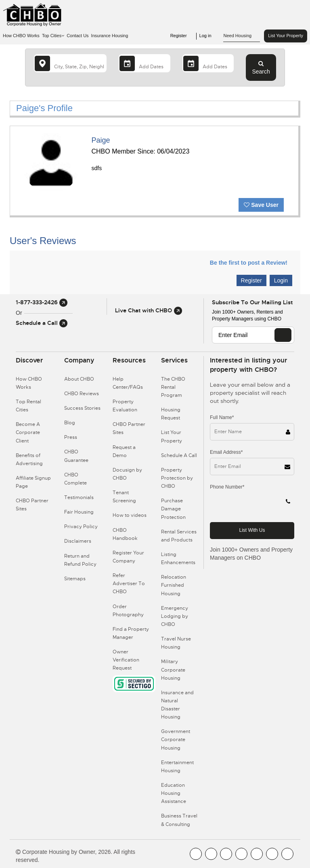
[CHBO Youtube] (211, 854)
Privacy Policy (81, 527)
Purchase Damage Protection (173, 509)
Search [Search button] (261, 67)
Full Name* (222, 417)
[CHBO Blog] (226, 854)
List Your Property (286, 36)
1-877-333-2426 (42, 302)
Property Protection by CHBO (177, 478)
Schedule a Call (42, 323)
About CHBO (79, 379)
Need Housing (242, 36)
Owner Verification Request (126, 660)
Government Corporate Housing (176, 739)
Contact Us (77, 36)
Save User (261, 205)
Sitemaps (75, 579)
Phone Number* (227, 487)
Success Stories (82, 408)
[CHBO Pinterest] (272, 854)
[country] (70, 63)
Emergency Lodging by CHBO (175, 616)
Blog (70, 423)
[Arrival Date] (145, 63)
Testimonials (79, 497)
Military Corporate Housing (173, 670)
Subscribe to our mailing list (252, 302)
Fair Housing (79, 512)
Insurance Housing (110, 36)
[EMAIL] (283, 335)
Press (71, 437)
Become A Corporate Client (28, 432)
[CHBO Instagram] (241, 854)
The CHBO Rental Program (173, 387)
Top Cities (53, 36)
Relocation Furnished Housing (174, 585)
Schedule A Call (179, 455)
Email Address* (226, 452)
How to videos (130, 515)
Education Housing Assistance (174, 793)
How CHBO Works (21, 36)
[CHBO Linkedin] (257, 854)
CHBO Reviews (82, 394)
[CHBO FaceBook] (196, 854)
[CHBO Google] (287, 854)
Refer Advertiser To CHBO (129, 584)
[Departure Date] (208, 63)
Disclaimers (78, 541)
